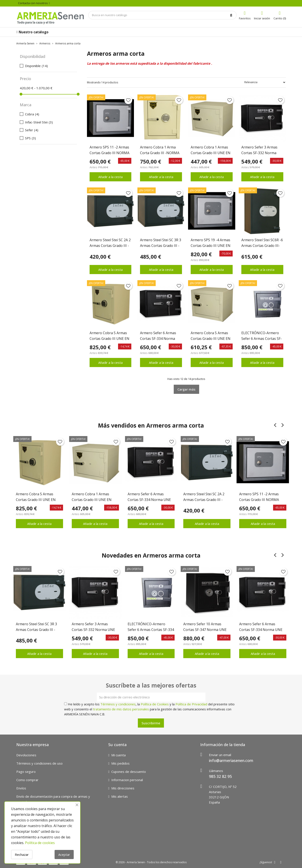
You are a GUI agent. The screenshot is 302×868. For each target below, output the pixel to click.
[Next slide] (282, 425)
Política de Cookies (155, 704)
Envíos (21, 788)
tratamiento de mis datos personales (121, 709)
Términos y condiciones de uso (39, 763)
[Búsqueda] (162, 15)
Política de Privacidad (191, 704)
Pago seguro (26, 772)
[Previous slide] (275, 425)
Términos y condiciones (118, 704)
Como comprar (27, 780)
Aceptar (64, 855)
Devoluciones (26, 755)
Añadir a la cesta (110, 177)
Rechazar (22, 855)
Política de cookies (40, 843)
